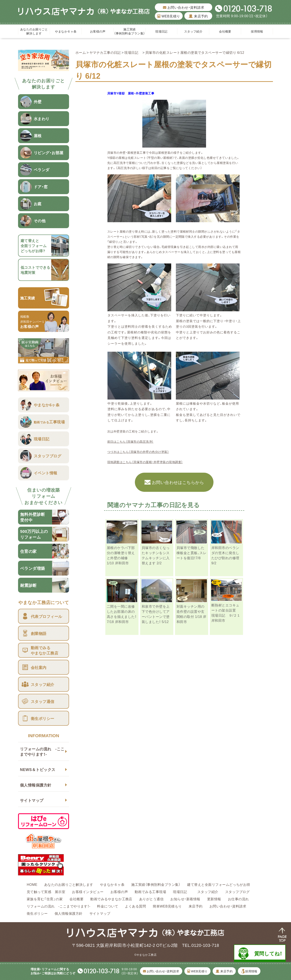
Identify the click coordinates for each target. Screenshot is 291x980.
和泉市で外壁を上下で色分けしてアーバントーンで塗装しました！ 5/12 (156, 614)
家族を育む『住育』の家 (45, 899)
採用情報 (257, 31)
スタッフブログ (237, 892)
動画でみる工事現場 (150, 892)
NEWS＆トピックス (38, 769)
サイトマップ (32, 800)
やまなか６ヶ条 (66, 31)
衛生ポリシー (37, 913)
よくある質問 (135, 906)
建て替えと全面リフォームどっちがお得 (219, 884)
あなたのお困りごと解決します (34, 31)
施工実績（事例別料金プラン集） (129, 31)
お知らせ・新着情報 (185, 899)
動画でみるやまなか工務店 (111, 899)
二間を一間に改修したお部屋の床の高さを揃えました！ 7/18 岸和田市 (123, 614)
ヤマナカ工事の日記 (105, 52)
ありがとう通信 (151, 899)
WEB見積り (169, 16)
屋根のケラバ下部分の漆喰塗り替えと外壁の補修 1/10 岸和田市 (121, 555)
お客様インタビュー (88, 892)
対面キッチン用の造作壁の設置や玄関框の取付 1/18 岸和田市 (191, 614)
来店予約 (198, 16)
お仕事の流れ (238, 899)
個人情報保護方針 (36, 785)
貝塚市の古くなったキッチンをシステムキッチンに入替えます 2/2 (156, 555)
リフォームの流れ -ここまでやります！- (42, 751)
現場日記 (163, 31)
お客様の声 (98, 31)
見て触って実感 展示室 (46, 892)
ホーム (81, 52)
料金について (108, 906)
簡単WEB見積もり (167, 906)
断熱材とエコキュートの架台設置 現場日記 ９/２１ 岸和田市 (228, 613)
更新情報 (214, 899)
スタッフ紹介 (193, 31)
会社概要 (225, 31)
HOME (32, 884)
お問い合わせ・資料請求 (184, 7)
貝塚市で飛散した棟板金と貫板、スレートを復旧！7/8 (191, 553)
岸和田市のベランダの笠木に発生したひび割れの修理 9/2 (225, 555)
